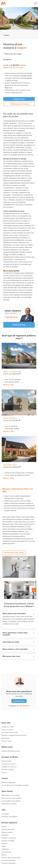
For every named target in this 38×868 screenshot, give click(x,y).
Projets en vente (8, 727)
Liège (4, 846)
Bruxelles (5, 835)
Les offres (5, 814)
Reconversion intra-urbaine (12, 798)
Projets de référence (9, 767)
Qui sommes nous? (9, 764)
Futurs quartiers (7, 730)
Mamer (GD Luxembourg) (11, 858)
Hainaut (5, 843)
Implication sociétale (9, 804)
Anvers (4, 827)
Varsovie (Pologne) (9, 863)
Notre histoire (7, 761)
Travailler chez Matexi (10, 817)
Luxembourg (6, 852)
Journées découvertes (10, 732)
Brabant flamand (8, 829)
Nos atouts (6, 738)
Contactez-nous (19, 99)
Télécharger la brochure (19, 104)
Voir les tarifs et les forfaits (14, 552)
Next (34, 590)
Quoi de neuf (6, 741)
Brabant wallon (7, 832)
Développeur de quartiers (11, 795)
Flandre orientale (8, 841)
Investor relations (8, 770)
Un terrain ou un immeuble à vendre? (15, 785)
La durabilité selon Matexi (11, 801)
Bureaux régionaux (9, 782)
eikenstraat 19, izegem (13, 54)
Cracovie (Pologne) (9, 860)
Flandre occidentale (9, 838)
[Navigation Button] (36, 3)
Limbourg (5, 849)
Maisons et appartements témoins (14, 735)
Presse (4, 772)
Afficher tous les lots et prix (13, 68)
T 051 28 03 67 (11, 317)
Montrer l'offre (9, 385)
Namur (4, 855)
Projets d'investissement (11, 751)
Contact (6, 35)
